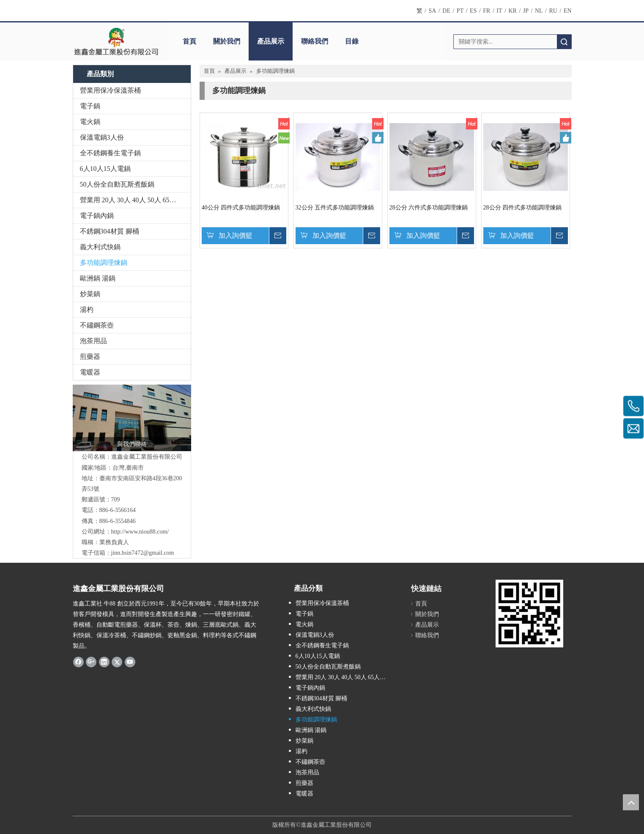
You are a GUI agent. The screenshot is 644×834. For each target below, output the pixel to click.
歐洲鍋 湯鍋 (98, 278)
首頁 (189, 41)
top (631, 802)
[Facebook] (78, 661)
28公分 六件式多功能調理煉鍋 (429, 208)
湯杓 (87, 310)
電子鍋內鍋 (97, 216)
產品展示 (271, 41)
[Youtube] (130, 661)
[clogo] (116, 41)
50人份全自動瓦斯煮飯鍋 (117, 184)
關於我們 (227, 41)
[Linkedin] (104, 661)
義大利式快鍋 (100, 247)
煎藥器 (90, 356)
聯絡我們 (315, 41)
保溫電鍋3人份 (102, 137)
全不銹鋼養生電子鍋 (110, 153)
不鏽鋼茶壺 (97, 325)
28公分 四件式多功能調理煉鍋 (523, 208)
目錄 (352, 41)
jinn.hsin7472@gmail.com (143, 553)
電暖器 (90, 372)
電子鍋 (90, 106)
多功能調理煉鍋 (104, 263)
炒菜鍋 (90, 294)
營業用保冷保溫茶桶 (110, 90)
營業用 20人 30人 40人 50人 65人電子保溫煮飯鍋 (135, 200)
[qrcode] (529, 614)
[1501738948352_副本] (132, 418)
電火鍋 (90, 122)
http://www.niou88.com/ (140, 532)
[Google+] (91, 661)
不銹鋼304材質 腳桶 (110, 231)
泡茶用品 (93, 341)
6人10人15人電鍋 (105, 169)
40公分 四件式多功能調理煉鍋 (241, 208)
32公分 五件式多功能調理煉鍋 (335, 208)
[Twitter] (117, 661)
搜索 (564, 42)
